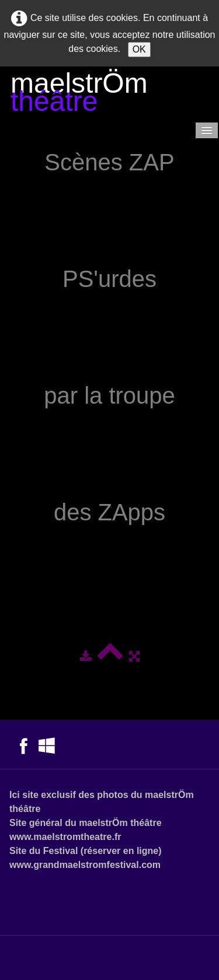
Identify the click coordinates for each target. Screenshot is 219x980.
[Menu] (207, 130)
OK (139, 49)
